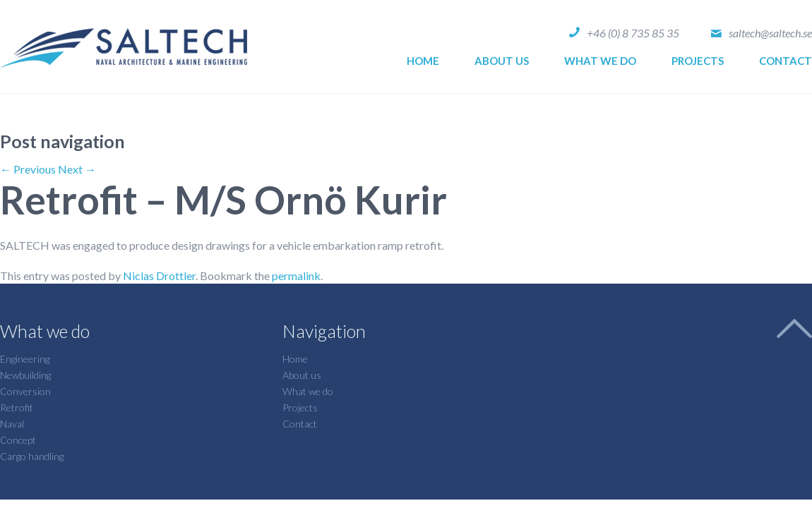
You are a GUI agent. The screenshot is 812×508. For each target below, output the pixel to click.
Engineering (25, 359)
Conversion (25, 391)
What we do (600, 61)
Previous (28, 169)
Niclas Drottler (159, 276)
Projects (698, 61)
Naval (12, 424)
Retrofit (17, 407)
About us (502, 61)
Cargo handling (32, 456)
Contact (786, 61)
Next (77, 169)
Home (423, 61)
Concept (18, 440)
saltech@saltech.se (770, 33)
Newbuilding (25, 375)
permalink (296, 276)
